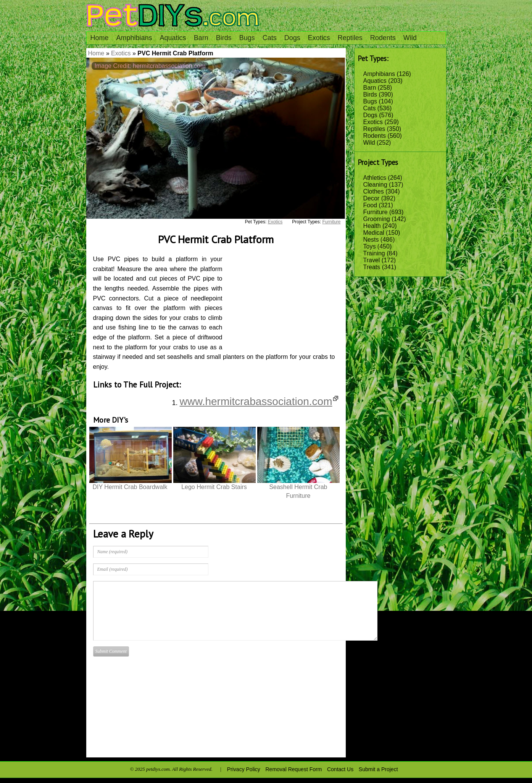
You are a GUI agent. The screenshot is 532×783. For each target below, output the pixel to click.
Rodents (383, 38)
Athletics (375, 178)
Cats (270, 38)
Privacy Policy (244, 769)
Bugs (247, 38)
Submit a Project (378, 769)
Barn (201, 38)
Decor (372, 198)
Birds (224, 38)
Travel (372, 260)
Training (374, 253)
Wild (410, 38)
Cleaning (375, 185)
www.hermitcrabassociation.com (259, 401)
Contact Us (340, 769)
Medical (374, 233)
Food (370, 205)
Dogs (292, 38)
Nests (371, 240)
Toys (370, 246)
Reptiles (350, 38)
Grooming (377, 219)
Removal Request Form (294, 769)
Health (372, 226)
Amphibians (134, 38)
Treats (372, 267)
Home (100, 38)
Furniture (376, 212)
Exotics (319, 38)
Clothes (374, 191)
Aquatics (173, 38)
